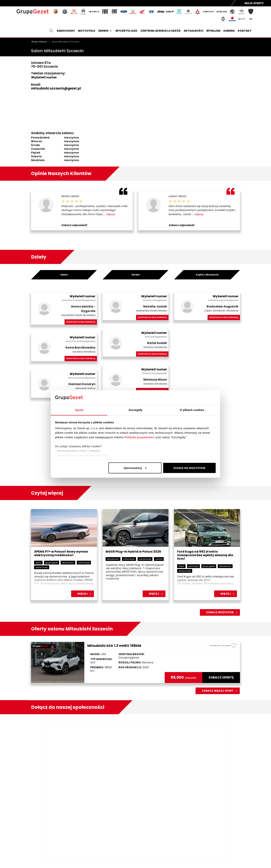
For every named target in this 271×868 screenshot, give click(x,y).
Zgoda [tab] (79, 410)
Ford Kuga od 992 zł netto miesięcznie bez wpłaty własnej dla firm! (205, 555)
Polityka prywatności (140, 437)
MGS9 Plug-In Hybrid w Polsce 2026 (133, 552)
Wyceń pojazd (126, 31)
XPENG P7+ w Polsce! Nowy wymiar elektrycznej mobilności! (61, 554)
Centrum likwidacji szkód (161, 31)
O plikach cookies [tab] (192, 410)
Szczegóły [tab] (135, 410)
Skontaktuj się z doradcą (81, 322)
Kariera (229, 31)
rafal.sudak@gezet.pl (156, 337)
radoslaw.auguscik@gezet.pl (223, 300)
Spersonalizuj (135, 468)
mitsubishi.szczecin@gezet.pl (56, 88)
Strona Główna (40, 42)
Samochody (66, 31)
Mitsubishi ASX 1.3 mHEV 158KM (114, 646)
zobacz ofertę (221, 678)
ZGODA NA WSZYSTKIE (189, 468)
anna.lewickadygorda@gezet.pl (79, 300)
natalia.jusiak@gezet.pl (155, 300)
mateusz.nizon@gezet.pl (154, 373)
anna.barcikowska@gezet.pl (80, 341)
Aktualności (193, 31)
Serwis (105, 31)
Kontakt (245, 31)
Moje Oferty (254, 3)
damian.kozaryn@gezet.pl (82, 378)
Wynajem (213, 31)
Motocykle (87, 31)
